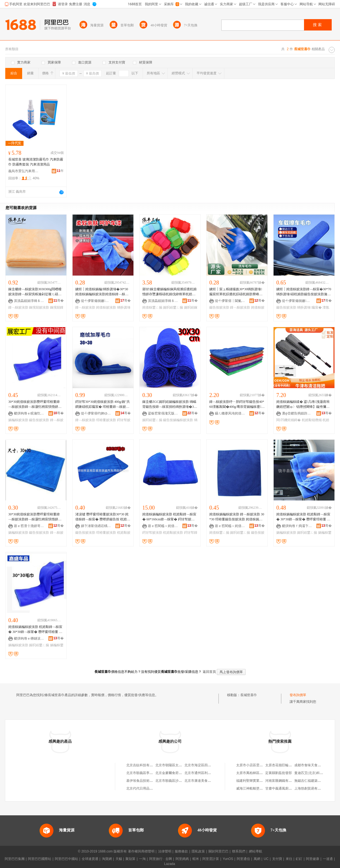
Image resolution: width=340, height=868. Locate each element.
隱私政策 (198, 851)
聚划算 (130, 859)
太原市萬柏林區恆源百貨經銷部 (259, 773)
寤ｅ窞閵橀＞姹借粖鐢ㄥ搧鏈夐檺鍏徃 (163, 526)
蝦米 (196, 859)
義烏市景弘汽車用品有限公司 (24, 171)
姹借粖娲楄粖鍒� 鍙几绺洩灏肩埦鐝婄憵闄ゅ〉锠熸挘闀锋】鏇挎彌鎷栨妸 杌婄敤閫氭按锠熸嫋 (303, 404)
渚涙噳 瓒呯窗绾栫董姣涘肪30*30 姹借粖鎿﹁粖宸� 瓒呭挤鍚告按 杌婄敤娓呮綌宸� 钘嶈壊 (103, 517)
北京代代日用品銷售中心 (145, 788)
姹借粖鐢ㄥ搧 (152, 307)
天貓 (119, 859)
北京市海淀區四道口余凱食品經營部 (211, 765)
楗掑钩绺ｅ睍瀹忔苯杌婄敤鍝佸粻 (29, 413)
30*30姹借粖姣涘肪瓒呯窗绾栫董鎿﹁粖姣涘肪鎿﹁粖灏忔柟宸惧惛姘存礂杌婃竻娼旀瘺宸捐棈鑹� (35, 404)
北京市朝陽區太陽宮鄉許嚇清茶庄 (180, 765)
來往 (289, 859)
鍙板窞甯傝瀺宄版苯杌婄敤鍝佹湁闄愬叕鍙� (163, 413)
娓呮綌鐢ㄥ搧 (173, 307)
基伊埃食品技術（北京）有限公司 (151, 781)
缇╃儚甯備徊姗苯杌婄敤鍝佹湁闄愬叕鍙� (96, 301)
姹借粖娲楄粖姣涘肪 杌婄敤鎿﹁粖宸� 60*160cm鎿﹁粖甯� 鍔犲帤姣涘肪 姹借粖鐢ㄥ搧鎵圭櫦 (169, 517)
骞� (59, 301)
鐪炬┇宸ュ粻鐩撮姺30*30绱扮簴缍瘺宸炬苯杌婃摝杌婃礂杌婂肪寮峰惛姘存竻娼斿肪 (236, 292)
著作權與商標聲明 (141, 851)
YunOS (228, 859)
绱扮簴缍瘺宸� (309, 307)
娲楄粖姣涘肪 (18, 420)
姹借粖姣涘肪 (106, 307)
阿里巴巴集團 (15, 859)
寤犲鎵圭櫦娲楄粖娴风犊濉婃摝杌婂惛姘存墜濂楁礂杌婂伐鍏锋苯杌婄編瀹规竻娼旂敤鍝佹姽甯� (169, 292)
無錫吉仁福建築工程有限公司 (316, 781)
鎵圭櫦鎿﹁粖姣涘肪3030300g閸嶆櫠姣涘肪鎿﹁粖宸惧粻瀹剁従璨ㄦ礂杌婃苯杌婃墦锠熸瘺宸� (35, 292)
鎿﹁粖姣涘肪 (18, 307)
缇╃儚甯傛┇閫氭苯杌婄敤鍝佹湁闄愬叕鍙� (230, 301)
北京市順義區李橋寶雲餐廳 (146, 773)
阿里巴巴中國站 (66, 859)
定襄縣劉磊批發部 (279, 773)
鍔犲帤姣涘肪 (152, 533)
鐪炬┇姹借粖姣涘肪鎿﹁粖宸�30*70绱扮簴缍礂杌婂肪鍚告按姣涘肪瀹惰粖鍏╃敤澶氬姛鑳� (304, 292)
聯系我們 (239, 851)
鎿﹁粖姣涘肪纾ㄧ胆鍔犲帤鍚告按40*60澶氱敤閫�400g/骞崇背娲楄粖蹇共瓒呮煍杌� (237, 404)
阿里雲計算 (211, 859)
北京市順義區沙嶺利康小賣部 (177, 781)
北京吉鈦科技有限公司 (143, 765)
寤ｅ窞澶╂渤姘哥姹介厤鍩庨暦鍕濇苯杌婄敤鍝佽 (29, 526)
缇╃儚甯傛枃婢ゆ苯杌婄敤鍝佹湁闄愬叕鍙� (96, 413)
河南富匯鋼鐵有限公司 (282, 781)
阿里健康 (313, 859)
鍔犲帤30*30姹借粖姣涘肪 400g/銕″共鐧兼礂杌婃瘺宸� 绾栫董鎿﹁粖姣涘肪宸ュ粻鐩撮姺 (103, 404)
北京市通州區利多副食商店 (204, 773)
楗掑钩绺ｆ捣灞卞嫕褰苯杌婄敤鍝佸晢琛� (297, 526)
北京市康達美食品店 (199, 781)
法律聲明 (165, 851)
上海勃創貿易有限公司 (311, 788)
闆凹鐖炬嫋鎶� (289, 420)
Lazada (170, 864)
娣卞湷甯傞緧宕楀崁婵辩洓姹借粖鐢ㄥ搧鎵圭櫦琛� (96, 526)
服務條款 (181, 851)
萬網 (257, 859)
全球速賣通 (90, 859)
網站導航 (256, 851)
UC (266, 859)
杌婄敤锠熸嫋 (312, 420)
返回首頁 (209, 672)
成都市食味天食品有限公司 (314, 765)
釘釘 (299, 859)
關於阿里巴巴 (218, 851)
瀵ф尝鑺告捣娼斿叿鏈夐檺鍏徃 (297, 413)
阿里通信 (243, 859)
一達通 (328, 859)
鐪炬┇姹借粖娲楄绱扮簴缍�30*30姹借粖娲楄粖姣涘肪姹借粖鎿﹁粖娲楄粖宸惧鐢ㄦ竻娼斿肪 (102, 292)
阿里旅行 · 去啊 (161, 859)
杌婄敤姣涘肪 (173, 533)
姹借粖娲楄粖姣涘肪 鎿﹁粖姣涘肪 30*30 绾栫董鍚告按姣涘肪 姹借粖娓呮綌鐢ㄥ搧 (237, 517)
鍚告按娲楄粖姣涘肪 (178, 420)
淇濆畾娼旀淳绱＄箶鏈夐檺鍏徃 (29, 301)
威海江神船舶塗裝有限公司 (256, 788)
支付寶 (277, 859)
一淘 (142, 859)
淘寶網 (107, 859)
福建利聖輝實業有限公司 (254, 781)
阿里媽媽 (182, 859)
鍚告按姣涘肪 (219, 307)
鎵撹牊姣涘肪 (39, 307)
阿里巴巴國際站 (40, 859)
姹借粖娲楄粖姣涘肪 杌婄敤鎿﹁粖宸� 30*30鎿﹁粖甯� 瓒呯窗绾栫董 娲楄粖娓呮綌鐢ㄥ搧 (303, 517)
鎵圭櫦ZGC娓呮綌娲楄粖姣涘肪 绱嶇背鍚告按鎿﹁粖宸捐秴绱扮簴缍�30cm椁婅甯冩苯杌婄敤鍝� (170, 404)
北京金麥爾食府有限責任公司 (177, 773)
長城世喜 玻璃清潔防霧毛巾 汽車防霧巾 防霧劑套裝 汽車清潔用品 (36, 162)
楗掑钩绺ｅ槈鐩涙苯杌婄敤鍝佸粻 (29, 638)
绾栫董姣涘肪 (106, 420)
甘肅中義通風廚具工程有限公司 (289, 788)
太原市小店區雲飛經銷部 (254, 765)
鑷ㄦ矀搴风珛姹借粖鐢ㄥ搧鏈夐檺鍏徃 (230, 413)
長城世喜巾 (249, 695)
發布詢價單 (298, 695)
